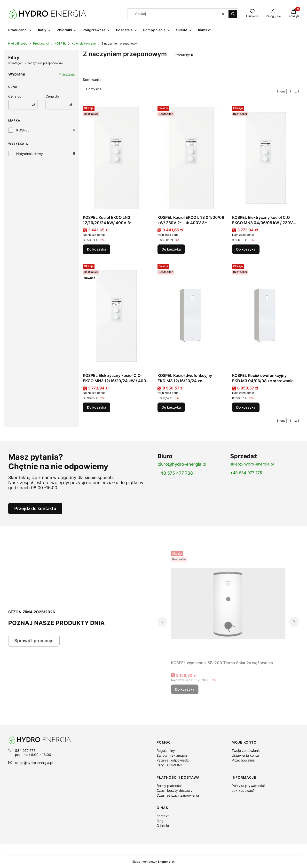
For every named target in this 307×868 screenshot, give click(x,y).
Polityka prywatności (248, 786)
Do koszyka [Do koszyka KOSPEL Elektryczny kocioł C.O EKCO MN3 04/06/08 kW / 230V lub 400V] (246, 249)
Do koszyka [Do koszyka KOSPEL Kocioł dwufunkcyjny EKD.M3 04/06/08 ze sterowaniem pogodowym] (246, 407)
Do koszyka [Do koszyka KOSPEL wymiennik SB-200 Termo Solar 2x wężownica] (185, 689)
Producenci (41, 43)
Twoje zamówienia (246, 750)
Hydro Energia (18, 43)
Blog (160, 821)
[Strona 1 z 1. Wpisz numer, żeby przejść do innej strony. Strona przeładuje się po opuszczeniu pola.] (290, 91)
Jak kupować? (243, 790)
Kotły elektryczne (84, 43)
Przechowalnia (243, 760)
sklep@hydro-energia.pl (252, 464)
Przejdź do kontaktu (35, 508)
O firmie (163, 826)
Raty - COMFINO (170, 765)
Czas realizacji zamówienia (178, 795)
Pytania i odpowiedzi (173, 760)
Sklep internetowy (152, 862)
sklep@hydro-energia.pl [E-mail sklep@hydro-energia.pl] (34, 763)
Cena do (52, 96)
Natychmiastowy (30, 154)
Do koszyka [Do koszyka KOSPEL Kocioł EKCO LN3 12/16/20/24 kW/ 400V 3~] (97, 249)
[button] (233, 14)
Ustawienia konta (245, 755)
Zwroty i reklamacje (172, 755)
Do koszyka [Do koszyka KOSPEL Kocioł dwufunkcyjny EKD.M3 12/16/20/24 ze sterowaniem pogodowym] (171, 407)
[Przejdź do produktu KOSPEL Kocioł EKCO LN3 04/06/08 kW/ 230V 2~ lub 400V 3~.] (191, 158)
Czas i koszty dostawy (174, 790)
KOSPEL (60, 43)
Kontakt (163, 816)
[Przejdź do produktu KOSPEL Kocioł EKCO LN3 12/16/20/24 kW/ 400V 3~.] (116, 158)
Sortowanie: (92, 80)
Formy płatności (169, 786)
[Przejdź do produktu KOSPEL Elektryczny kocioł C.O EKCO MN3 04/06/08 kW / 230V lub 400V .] (266, 158)
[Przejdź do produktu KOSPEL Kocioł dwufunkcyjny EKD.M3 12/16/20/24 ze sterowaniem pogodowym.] (191, 316)
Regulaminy (166, 750)
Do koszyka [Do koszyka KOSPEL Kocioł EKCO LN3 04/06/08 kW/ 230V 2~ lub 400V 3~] (171, 249)
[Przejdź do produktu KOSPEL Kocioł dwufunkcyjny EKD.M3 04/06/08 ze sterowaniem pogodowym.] (266, 316)
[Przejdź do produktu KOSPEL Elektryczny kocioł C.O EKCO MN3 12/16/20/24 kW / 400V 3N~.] (116, 316)
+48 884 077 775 (246, 473)
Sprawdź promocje (34, 641)
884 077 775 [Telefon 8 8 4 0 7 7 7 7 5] (25, 750)
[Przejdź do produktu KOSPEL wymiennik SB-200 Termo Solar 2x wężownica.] (228, 604)
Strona (281, 91)
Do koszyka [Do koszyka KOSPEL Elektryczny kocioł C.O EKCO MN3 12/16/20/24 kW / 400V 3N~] (97, 407)
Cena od (15, 96)
